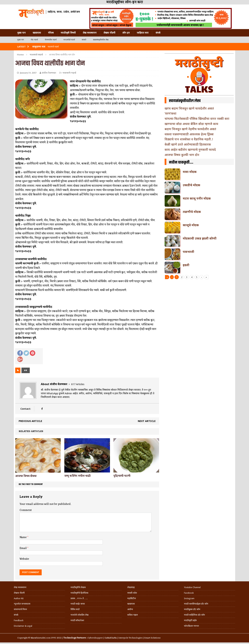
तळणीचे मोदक (192, 212)
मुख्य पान (21, 33)
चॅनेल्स (51, 33)
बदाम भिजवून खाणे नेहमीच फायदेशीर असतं (190, 129)
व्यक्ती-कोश (132, 593)
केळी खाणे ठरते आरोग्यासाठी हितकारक (188, 144)
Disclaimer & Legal (23, 626)
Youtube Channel (192, 587)
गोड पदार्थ (34, 40)
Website (24, 559)
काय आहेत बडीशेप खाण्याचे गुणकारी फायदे (190, 150)
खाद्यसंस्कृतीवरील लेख (101, 40)
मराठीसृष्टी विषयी (68, 33)
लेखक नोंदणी (109, 33)
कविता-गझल (133, 615)
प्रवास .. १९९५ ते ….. (79, 598)
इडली (186, 265)
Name (23, 537)
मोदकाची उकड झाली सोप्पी (200, 238)
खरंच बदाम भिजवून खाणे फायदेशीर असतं (189, 108)
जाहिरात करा (143, 33)
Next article (147, 421)
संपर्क (158, 33)
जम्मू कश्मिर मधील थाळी (77, 476)
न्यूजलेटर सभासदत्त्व (22, 604)
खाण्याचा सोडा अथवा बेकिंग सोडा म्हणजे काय (191, 124)
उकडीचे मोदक (192, 185)
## (26, 370)
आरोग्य (130, 609)
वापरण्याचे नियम (20, 609)
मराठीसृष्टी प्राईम (190, 620)
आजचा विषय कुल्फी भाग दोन (182, 155)
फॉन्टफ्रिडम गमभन (191, 626)
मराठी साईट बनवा (78, 604)
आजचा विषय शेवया (26, 476)
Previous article (30, 421)
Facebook (189, 593)
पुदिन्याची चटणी (122, 476)
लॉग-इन (126, 33)
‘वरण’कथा (170, 113)
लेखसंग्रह (131, 587)
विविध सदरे (75, 609)
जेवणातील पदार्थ (51, 40)
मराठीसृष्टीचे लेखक (78, 587)
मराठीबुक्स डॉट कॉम (192, 609)
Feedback (19, 620)
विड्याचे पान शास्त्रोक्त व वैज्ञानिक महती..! (189, 139)
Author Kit (19, 598)
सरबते (84, 40)
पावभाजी (188, 252)
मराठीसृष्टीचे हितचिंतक (79, 593)
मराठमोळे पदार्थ (69, 40)
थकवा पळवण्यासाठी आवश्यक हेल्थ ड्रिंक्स (189, 134)
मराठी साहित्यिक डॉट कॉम (194, 615)
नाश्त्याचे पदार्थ (69, 73)
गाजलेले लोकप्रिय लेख (80, 615)
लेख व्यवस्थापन (90, 33)
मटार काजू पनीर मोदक (197, 198)
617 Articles (78, 384)
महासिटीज (132, 598)
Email (23, 548)
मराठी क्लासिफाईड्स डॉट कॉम (196, 604)
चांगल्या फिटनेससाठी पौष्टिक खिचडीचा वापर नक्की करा (197, 119)
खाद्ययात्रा (37, 33)
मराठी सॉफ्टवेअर (77, 620)
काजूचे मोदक (191, 225)
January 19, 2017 (28, 73)
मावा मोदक (190, 172)
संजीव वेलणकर (49, 73)
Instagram (189, 598)
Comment (26, 510)
